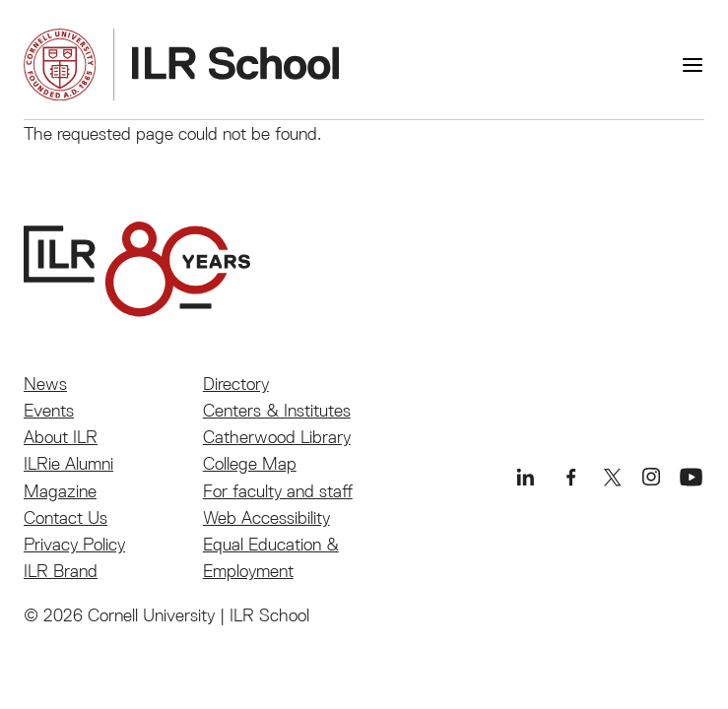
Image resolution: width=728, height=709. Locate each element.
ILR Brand (61, 571)
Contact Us (66, 517)
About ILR (61, 437)
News (45, 384)
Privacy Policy (74, 544)
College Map (250, 463)
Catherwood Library (277, 437)
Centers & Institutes (277, 410)
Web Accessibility (266, 517)
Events (49, 410)
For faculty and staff (278, 491)
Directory (236, 384)
